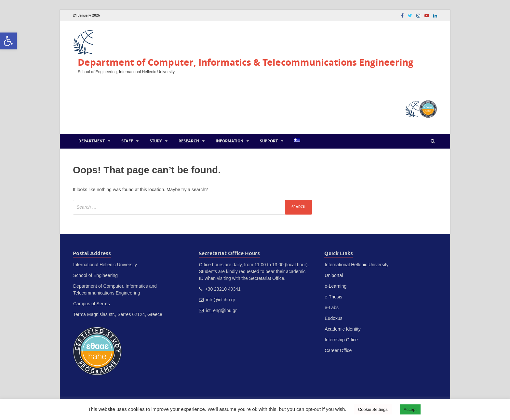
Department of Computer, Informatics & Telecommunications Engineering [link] (246, 62)
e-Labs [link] (332, 308)
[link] (8, 41)
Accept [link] (410, 409)
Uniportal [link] (334, 275)
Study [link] (156, 141)
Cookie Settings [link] (373, 409)
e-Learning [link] (336, 286)
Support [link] (269, 141)
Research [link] (189, 141)
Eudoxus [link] (333, 318)
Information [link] (229, 141)
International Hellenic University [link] (356, 265)
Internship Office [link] (341, 340)
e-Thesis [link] (333, 297)
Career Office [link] (338, 350)
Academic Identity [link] (343, 329)
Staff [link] (127, 141)
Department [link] (92, 141)
